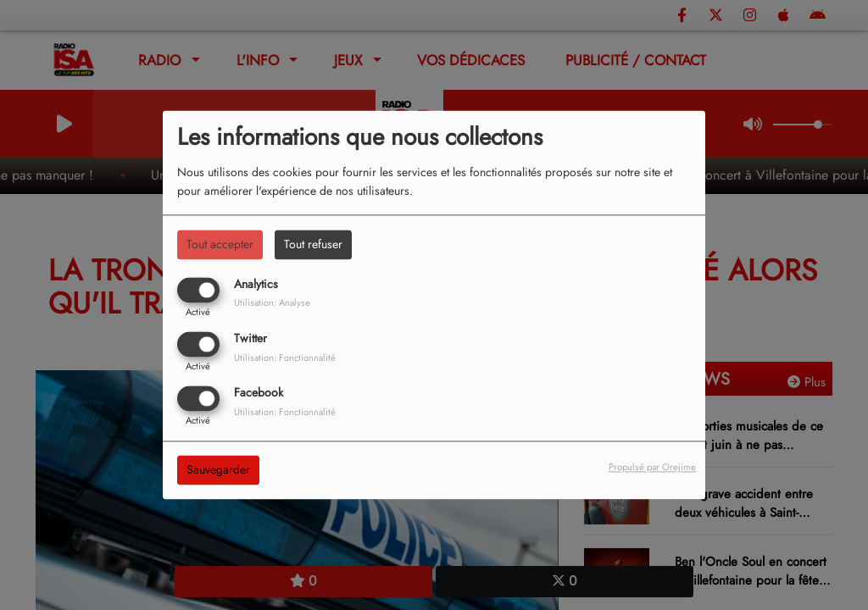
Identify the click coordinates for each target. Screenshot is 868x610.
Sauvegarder (218, 470)
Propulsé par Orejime (652, 468)
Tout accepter (220, 244)
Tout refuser (313, 244)
